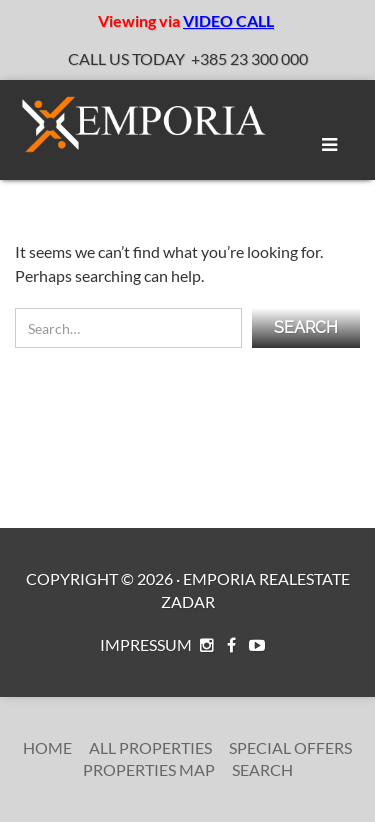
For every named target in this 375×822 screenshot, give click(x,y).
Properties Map (149, 769)
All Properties (150, 747)
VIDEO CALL (228, 20)
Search (262, 769)
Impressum (146, 644)
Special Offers (290, 747)
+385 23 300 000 (249, 58)
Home (47, 747)
